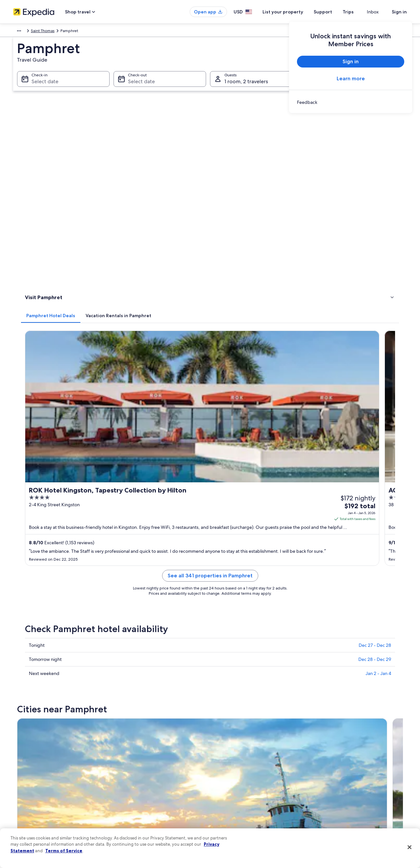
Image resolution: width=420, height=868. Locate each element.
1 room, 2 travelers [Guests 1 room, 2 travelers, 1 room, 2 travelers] (246, 89)
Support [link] (326, 738)
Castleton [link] (32, 562)
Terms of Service (64, 851)
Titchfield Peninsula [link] (140, 562)
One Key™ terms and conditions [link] (245, 769)
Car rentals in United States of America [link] (149, 790)
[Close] (409, 847)
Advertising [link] (23, 801)
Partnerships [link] (24, 769)
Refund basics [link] (331, 769)
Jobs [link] (17, 748)
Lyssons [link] (317, 586)
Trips (360, 12)
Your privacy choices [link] (235, 801)
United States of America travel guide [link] (148, 738)
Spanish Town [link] (37, 586)
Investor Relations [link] (29, 790)
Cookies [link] (224, 748)
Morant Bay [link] (322, 562)
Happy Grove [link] (229, 574)
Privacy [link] (223, 738)
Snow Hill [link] (128, 586)
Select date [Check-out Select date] (139, 89)
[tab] (147, 125)
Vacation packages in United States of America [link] (156, 769)
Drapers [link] (318, 538)
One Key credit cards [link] (134, 811)
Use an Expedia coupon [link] (339, 780)
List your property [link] (29, 759)
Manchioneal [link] (228, 586)
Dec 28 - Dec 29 (375, 378)
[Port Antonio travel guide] (222, 464)
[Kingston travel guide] (148, 464)
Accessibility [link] (228, 790)
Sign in (399, 12)
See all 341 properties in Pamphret (258, 295)
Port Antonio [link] (132, 538)
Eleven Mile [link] (322, 574)
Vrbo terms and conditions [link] (240, 780)
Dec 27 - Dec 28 (375, 364)
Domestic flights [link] (129, 780)
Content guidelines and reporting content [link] (254, 811)
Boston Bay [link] (130, 574)
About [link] (19, 738)
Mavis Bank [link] (226, 550)
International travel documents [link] (346, 790)
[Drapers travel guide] (295, 464)
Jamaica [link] (45, 32)
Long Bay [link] (128, 550)
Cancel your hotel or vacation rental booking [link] (357, 748)
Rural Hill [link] (319, 550)
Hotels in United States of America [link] (145, 748)
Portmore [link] (224, 538)
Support (335, 12)
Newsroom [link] (23, 780)
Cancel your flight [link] (334, 759)
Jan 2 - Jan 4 (378, 393)
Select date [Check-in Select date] (41, 89)
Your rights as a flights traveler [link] (345, 801)
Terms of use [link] (228, 759)
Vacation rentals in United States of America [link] (154, 759)
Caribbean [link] (22, 32)
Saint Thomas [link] (70, 32)
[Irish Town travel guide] (368, 464)
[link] (351, 102)
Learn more (351, 78)
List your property (295, 12)
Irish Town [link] (33, 550)
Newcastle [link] (33, 574)
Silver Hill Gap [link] (230, 562)
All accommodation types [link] (138, 801)
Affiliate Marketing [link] (30, 811)
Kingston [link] (32, 538)
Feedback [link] (22, 822)
